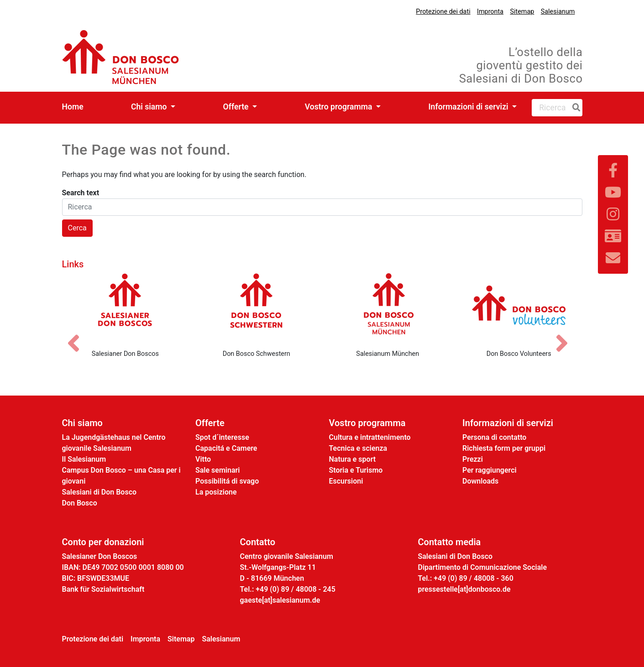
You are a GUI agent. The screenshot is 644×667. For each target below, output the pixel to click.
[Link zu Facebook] (613, 171)
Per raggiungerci (490, 470)
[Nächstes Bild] (566, 335)
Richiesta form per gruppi (504, 448)
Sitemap (522, 12)
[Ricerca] (575, 108)
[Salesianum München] (388, 307)
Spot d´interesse (222, 437)
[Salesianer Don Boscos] (126, 307)
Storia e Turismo (356, 470)
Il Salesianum (84, 459)
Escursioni (346, 481)
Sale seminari (217, 470)
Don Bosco (80, 503)
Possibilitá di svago (227, 481)
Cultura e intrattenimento (370, 437)
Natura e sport (353, 459)
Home (73, 107)
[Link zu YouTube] (613, 193)
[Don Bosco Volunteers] (519, 307)
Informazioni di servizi (469, 107)
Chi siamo (150, 107)
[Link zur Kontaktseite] (613, 236)
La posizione (216, 492)
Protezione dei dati (443, 12)
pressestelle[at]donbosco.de (464, 589)
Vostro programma (340, 107)
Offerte (237, 107)
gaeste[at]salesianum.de (280, 600)
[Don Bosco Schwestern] (257, 307)
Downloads (480, 481)
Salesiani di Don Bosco (99, 492)
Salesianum (558, 12)
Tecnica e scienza (358, 448)
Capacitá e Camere (226, 448)
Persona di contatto (494, 437)
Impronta (490, 12)
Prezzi (473, 459)
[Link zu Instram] (613, 214)
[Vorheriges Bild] (78, 335)
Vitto (203, 459)
